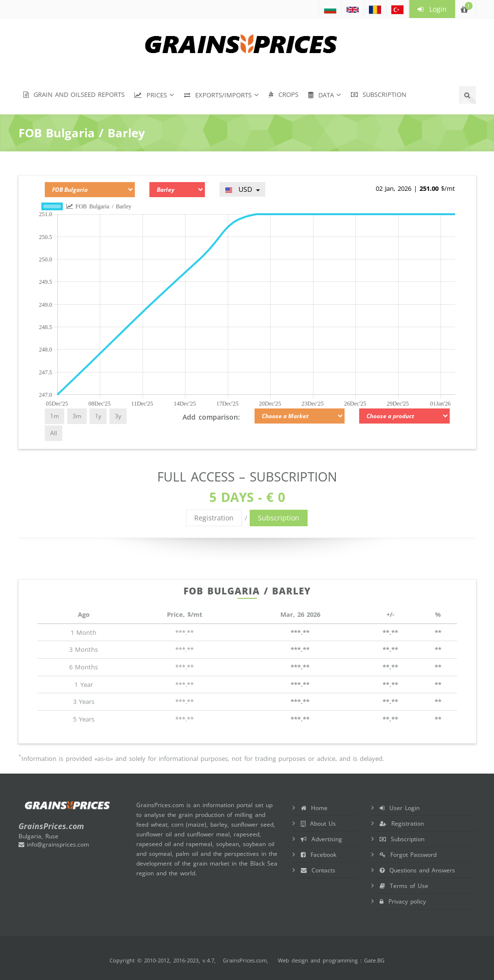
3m (77, 416)
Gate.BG (374, 960)
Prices (151, 95)
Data (321, 95)
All (54, 433)
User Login (400, 808)
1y (98, 416)
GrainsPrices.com (245, 960)
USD (242, 189)
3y (118, 416)
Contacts (318, 870)
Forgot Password (408, 855)
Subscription (379, 94)
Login (432, 9)
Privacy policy (403, 901)
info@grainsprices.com (54, 844)
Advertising (321, 839)
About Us (318, 823)
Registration (214, 518)
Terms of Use (404, 886)
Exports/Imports (218, 95)
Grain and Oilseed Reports (74, 94)
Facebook (319, 855)
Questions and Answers (417, 870)
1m (55, 416)
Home (314, 808)
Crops (284, 94)
